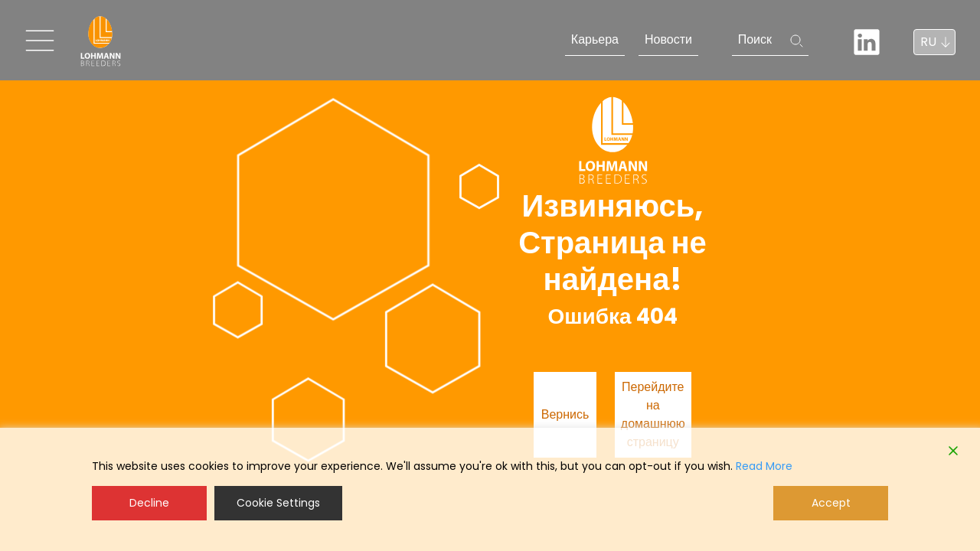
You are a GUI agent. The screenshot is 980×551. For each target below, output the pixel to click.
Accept (831, 503)
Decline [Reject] (149, 503)
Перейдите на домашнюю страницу (653, 414)
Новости (668, 39)
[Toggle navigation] (40, 41)
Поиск (755, 39)
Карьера (595, 39)
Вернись (565, 414)
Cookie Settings (278, 503)
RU (928, 42)
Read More (764, 466)
